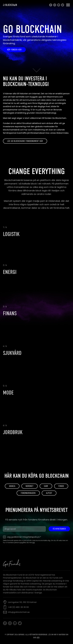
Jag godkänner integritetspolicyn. (24, 537)
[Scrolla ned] (37, 71)
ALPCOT (49, 493)
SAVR (46, 486)
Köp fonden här (14, 50)
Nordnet (29, 486)
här (33, 543)
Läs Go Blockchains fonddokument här (25, 141)
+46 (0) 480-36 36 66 (18, 607)
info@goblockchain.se (19, 612)
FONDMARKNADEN (28, 493)
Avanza (12, 486)
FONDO (61, 486)
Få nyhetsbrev (59, 529)
